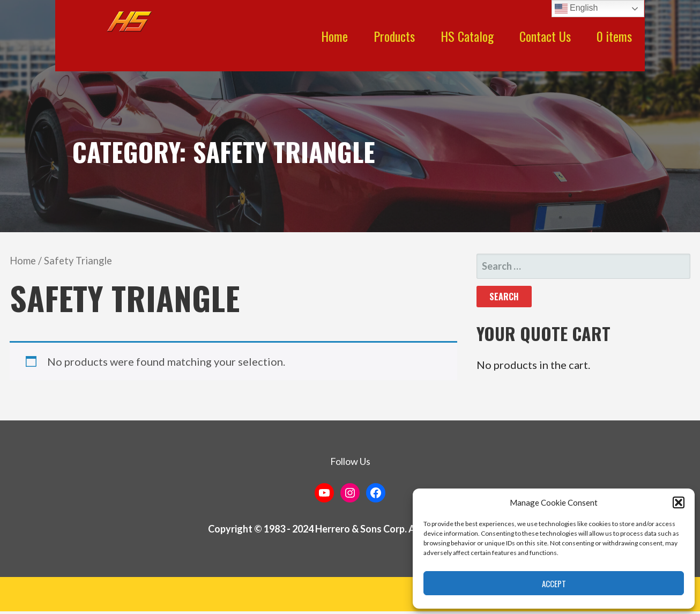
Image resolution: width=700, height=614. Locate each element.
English (576, 9)
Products (394, 36)
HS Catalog (467, 36)
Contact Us (545, 36)
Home (334, 36)
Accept (554, 583)
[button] (679, 502)
